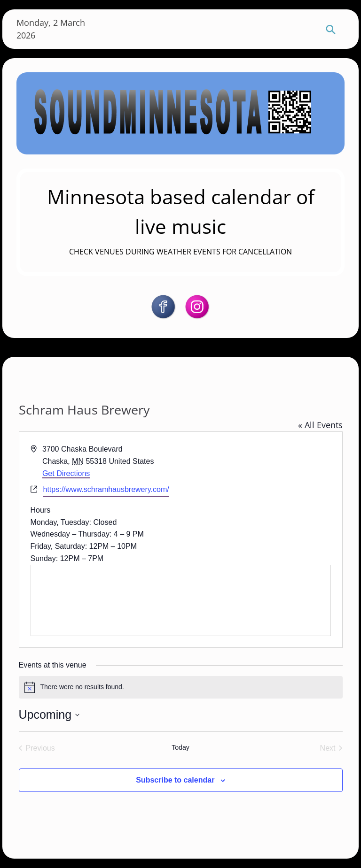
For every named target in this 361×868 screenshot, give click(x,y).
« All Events (320, 425)
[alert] (181, 687)
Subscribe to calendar (175, 780)
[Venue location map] (181, 600)
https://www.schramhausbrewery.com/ (106, 489)
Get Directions (66, 473)
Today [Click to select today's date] (180, 747)
